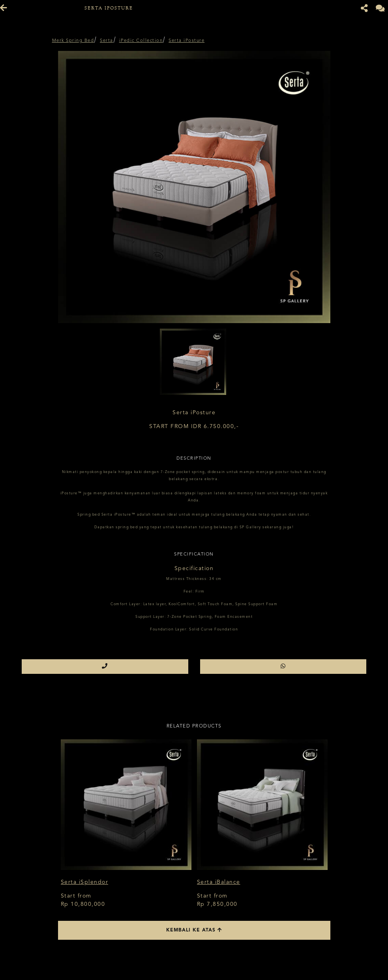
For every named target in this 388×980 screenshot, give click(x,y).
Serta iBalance (219, 882)
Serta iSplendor (85, 882)
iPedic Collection (141, 41)
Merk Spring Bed (73, 41)
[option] (194, 187)
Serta (107, 41)
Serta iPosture (187, 41)
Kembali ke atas (194, 930)
